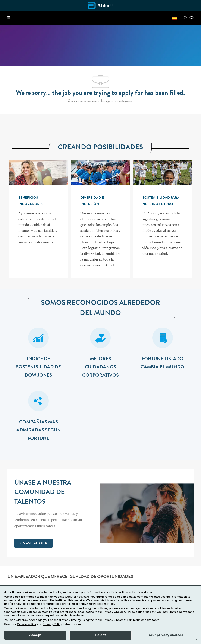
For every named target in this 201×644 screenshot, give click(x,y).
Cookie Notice (27, 624)
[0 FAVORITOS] (189, 18)
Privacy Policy (52, 624)
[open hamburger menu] (9, 18)
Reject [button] (101, 635)
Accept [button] (35, 635)
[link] (33, 543)
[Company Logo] (100, 6)
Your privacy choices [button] (166, 635)
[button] (175, 18)
